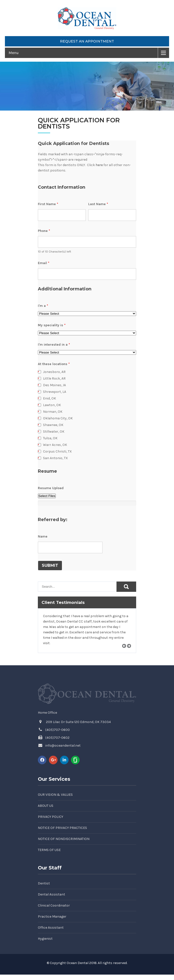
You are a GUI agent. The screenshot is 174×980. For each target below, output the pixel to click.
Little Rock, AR (54, 378)
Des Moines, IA (54, 385)
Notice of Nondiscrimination (64, 839)
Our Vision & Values (55, 795)
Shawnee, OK (53, 425)
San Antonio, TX (55, 458)
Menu (14, 53)
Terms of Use (49, 850)
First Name (48, 204)
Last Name (98, 204)
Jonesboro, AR (54, 372)
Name (43, 536)
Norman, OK (53, 412)
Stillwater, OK (54, 432)
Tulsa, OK (50, 438)
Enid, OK (50, 398)
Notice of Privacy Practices (62, 828)
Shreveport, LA (55, 392)
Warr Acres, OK (55, 445)
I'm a (43, 306)
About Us (46, 806)
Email (44, 263)
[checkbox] (39, 372)
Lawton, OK (52, 405)
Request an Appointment (87, 41)
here (99, 165)
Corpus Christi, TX (57, 451)
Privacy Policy (51, 817)
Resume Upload (51, 488)
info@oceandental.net (63, 746)
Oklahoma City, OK (58, 418)
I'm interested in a (54, 345)
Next (131, 652)
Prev (126, 652)
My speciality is (52, 325)
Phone (44, 231)
